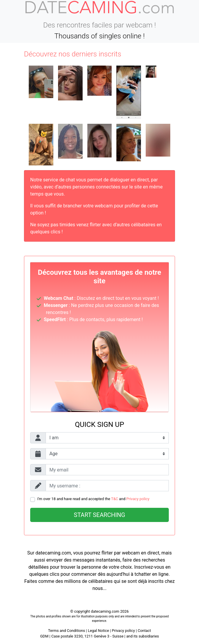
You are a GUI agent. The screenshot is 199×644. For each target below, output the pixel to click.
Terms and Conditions (66, 631)
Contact (144, 631)
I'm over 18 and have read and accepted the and (93, 499)
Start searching (99, 515)
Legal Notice (99, 631)
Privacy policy (138, 499)
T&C (115, 499)
